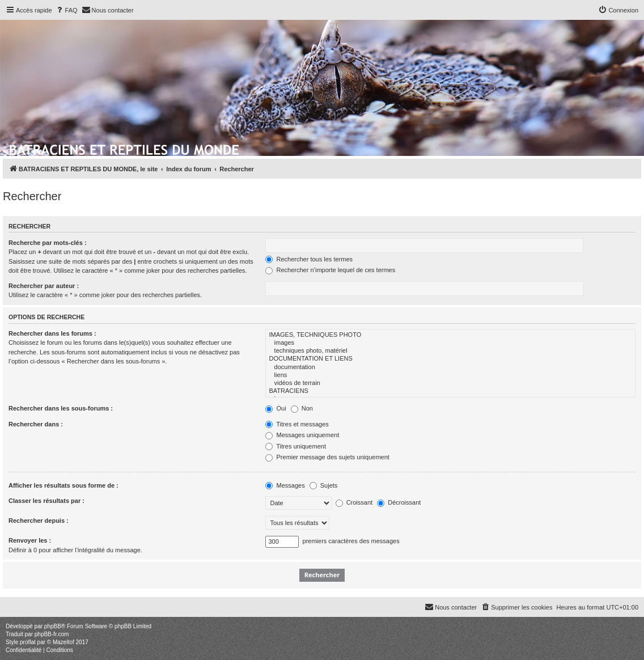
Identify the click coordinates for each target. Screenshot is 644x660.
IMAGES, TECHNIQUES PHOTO (450, 335)
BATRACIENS (450, 391)
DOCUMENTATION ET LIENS (450, 359)
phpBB (53, 626)
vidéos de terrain (450, 383)
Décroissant (399, 502)
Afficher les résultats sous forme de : (63, 485)
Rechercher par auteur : (44, 286)
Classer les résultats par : (46, 501)
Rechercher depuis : (39, 521)
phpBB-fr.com (52, 634)
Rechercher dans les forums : (52, 333)
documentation (450, 367)
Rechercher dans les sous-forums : (61, 408)
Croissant (354, 502)
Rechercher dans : (36, 424)
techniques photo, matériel (450, 351)
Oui (276, 408)
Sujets (324, 485)
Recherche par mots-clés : (48, 243)
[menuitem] (66, 10)
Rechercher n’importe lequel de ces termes (330, 270)
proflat (28, 642)
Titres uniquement (296, 446)
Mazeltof (63, 642)
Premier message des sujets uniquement (327, 457)
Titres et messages (297, 424)
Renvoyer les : (30, 540)
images (450, 343)
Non (302, 408)
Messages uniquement (302, 435)
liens (450, 375)
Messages (285, 485)
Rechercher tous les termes (309, 259)
